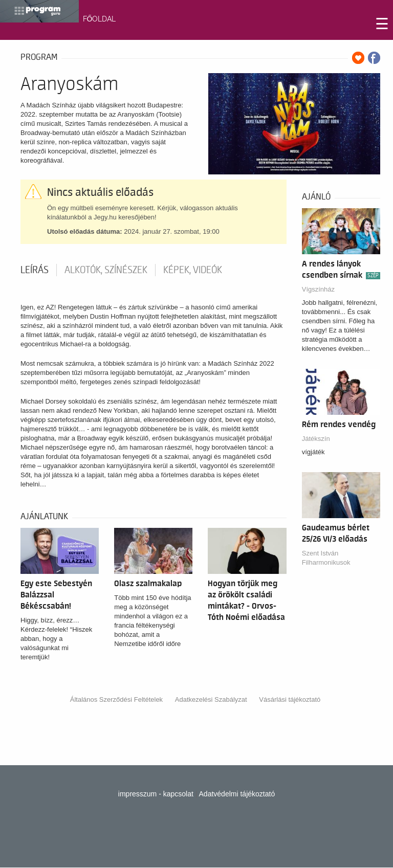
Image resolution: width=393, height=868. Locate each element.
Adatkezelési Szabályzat (211, 699)
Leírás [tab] (35, 270)
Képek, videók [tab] (193, 270)
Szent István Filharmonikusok (326, 558)
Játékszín (316, 439)
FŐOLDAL (100, 19)
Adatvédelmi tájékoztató (237, 794)
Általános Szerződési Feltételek (116, 699)
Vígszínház (318, 289)
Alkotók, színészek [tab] (106, 270)
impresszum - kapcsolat (156, 794)
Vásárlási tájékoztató (290, 699)
